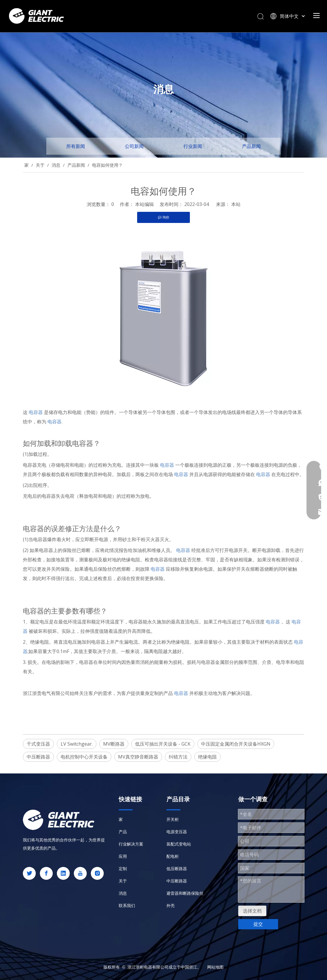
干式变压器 (38, 744)
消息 (123, 893)
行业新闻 (193, 146)
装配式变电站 (179, 844)
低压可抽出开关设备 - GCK (163, 744)
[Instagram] (97, 873)
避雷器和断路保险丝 (185, 893)
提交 (258, 924)
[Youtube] (80, 873)
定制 (123, 869)
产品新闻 (251, 146)
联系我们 (127, 905)
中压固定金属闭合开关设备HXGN (236, 744)
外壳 (171, 905)
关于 (123, 881)
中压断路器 (38, 757)
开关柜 (173, 819)
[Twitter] (29, 873)
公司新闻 (134, 146)
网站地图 (215, 967)
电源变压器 (177, 832)
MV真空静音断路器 (138, 757)
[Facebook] (46, 873)
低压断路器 (177, 869)
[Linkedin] (63, 873)
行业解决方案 (131, 844)
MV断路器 (114, 744)
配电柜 (173, 856)
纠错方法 (178, 757)
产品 (123, 832)
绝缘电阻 (207, 757)
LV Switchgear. (77, 744)
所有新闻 (76, 146)
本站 (236, 204)
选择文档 (252, 911)
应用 (123, 856)
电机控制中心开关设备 (84, 757)
